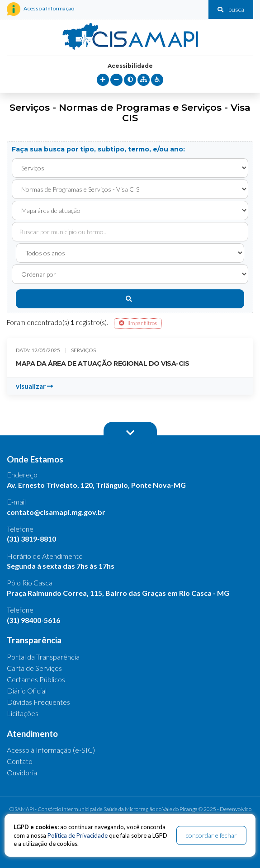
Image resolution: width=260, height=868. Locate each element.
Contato (20, 761)
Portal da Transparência (43, 657)
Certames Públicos (36, 679)
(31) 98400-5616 (33, 620)
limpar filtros (138, 323)
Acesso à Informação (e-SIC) (51, 750)
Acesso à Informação (40, 9)
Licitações (23, 713)
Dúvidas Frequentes (38, 702)
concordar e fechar (211, 835)
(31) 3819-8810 (31, 539)
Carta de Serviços (34, 668)
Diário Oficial (27, 691)
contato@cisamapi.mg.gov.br (56, 512)
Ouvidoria (22, 772)
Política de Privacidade (78, 835)
